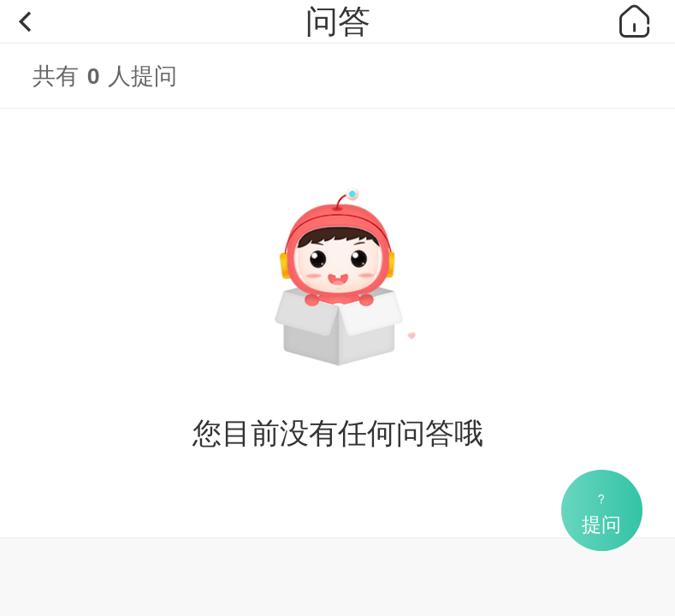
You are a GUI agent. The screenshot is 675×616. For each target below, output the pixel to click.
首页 (634, 21)
